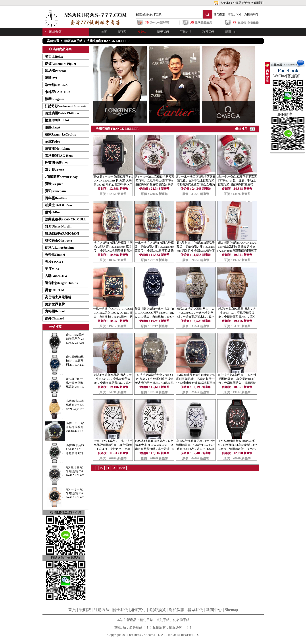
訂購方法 (186, 32)
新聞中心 (231, 32)
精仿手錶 (146, 620)
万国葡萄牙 (251, 14)
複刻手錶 (163, 620)
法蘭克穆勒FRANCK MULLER (108, 41)
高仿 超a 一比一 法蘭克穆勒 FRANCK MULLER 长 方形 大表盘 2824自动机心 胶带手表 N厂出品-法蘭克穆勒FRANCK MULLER (113, 184)
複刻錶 (142, 32)
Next (122, 468)
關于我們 (163, 32)
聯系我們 (208, 32)
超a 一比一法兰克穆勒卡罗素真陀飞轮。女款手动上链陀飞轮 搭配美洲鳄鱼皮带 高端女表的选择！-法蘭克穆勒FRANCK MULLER (154, 184)
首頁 (104, 32)
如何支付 (138, 610)
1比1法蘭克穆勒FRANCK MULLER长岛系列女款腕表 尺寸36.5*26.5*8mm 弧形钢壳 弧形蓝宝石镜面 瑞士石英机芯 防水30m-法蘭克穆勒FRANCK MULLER (237, 251)
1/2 (102, 468)
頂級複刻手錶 (73, 41)
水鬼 (231, 14)
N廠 (239, 14)
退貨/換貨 (157, 610)
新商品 (122, 32)
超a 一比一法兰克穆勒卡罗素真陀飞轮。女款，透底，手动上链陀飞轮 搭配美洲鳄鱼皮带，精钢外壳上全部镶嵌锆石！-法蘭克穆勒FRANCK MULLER (237, 184)
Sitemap (231, 610)
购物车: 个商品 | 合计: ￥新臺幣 (242, 3)
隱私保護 (177, 610)
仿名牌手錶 (181, 620)
